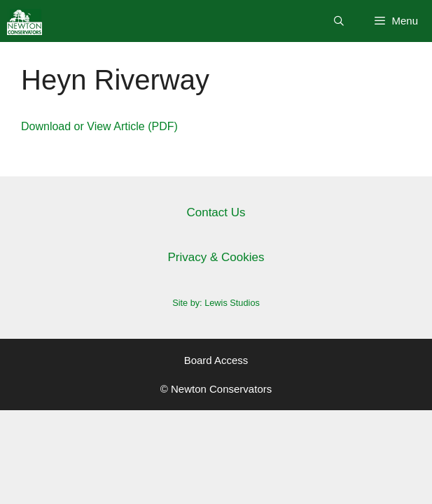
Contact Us (216, 212)
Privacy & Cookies (216, 257)
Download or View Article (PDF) (99, 126)
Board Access (216, 360)
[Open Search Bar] (339, 21)
